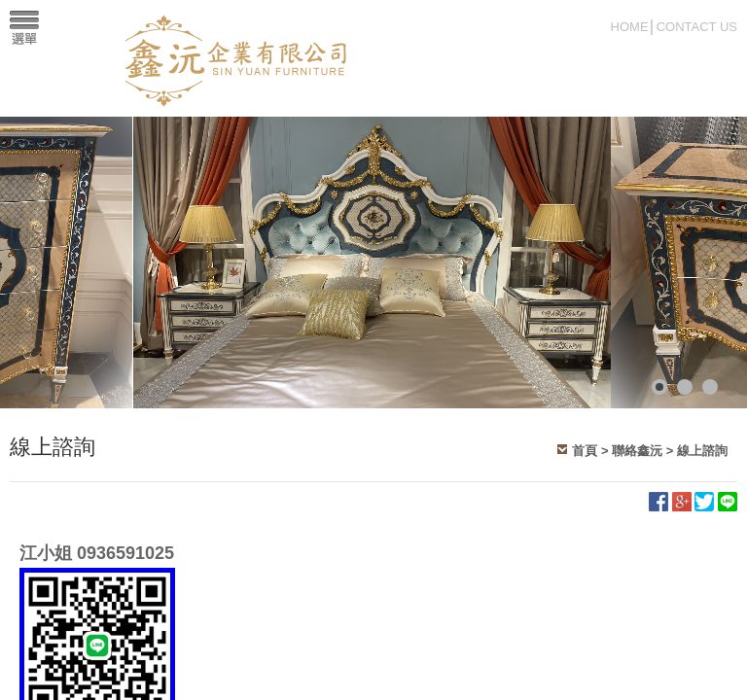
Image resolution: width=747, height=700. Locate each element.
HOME (630, 27)
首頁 (585, 451)
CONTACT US (697, 27)
